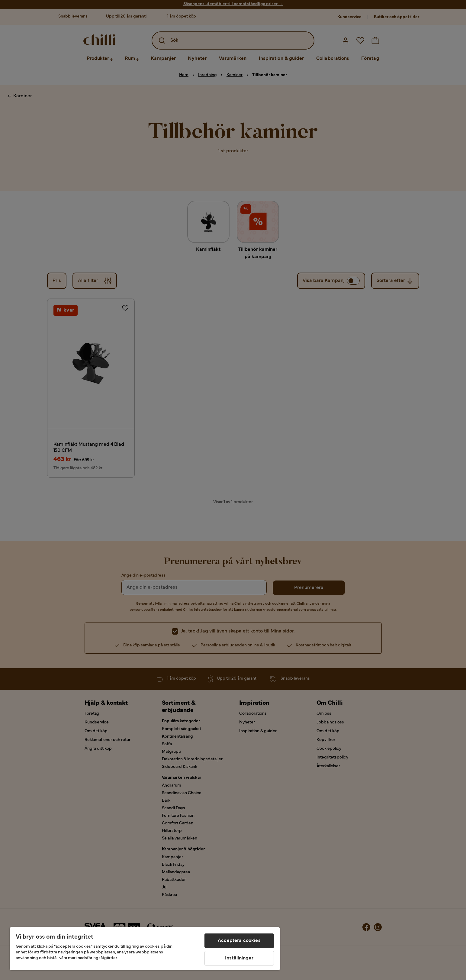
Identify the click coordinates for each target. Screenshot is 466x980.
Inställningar (239, 958)
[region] (145, 949)
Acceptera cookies (239, 941)
